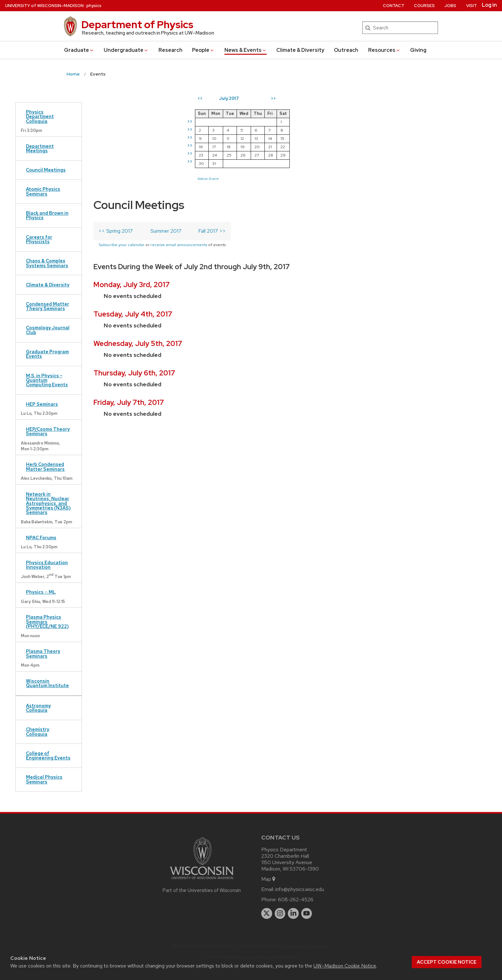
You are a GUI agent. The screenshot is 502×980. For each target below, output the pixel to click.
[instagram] (280, 913)
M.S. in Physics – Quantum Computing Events (47, 380)
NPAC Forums (41, 538)
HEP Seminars (42, 404)
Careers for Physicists (39, 239)
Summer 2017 (166, 128)
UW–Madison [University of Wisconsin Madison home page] (44, 6)
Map (269, 879)
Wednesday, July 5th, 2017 (138, 249)
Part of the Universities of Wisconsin (202, 890)
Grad (79, 50)
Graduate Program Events (47, 354)
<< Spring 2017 (116, 128)
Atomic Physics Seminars (43, 191)
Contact (394, 6)
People (203, 50)
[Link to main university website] (202, 880)
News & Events (246, 50)
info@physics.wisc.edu (300, 889)
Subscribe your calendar (121, 142)
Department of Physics (137, 24)
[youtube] (307, 913)
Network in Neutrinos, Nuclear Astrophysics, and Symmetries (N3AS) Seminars (48, 503)
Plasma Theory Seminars (43, 653)
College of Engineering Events (48, 755)
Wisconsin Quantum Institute (47, 683)
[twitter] (267, 913)
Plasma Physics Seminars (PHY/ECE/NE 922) (47, 622)
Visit (472, 6)
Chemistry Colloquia (38, 731)
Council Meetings (46, 170)
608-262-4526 (296, 900)
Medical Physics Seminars (44, 779)
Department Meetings (40, 148)
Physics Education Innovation (47, 565)
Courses (424, 6)
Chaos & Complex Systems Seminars (47, 263)
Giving (418, 50)
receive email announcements (179, 142)
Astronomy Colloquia (38, 708)
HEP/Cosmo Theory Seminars (48, 431)
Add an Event (265, 179)
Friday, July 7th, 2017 (129, 308)
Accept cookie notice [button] (447, 962)
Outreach (346, 50)
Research (170, 50)
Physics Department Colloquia (40, 116)
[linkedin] (293, 913)
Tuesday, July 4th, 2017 (133, 219)
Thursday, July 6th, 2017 (134, 278)
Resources (384, 50)
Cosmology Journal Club (48, 330)
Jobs (450, 6)
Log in (489, 5)
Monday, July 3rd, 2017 (132, 190)
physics (94, 6)
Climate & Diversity (300, 50)
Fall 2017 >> (212, 128)
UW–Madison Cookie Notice (345, 966)
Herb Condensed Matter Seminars (45, 466)
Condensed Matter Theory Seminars (48, 306)
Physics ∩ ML (41, 592)
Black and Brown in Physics (47, 215)
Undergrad (126, 50)
